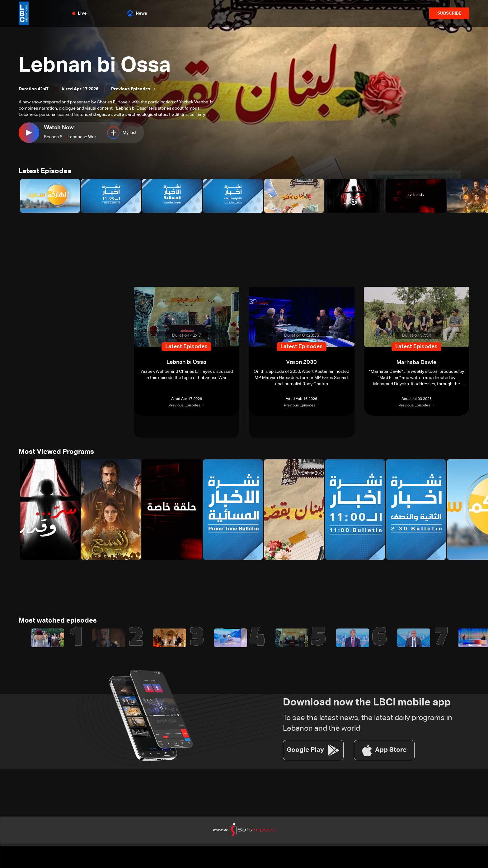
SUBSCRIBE (449, 13)
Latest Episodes (45, 172)
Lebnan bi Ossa (98, 65)
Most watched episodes (58, 622)
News (137, 13)
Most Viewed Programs (56, 453)
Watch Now (59, 128)
